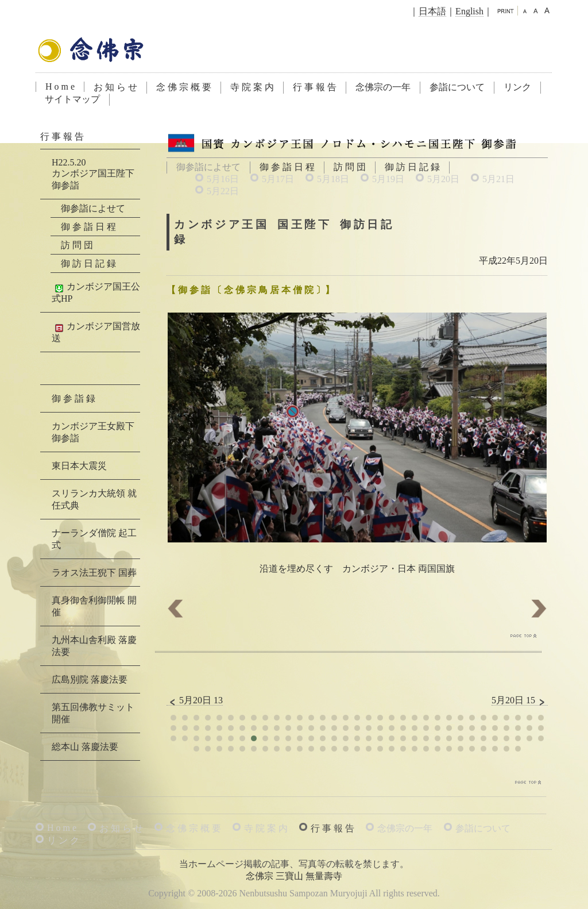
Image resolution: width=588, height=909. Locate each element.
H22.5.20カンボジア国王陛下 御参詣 (93, 174)
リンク (517, 87)
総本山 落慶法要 (85, 747)
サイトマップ (72, 99)
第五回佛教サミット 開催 (93, 713)
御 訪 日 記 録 (412, 167)
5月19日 (388, 179)
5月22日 (223, 191)
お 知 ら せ (115, 87)
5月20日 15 (520, 700)
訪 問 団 (350, 167)
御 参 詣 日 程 (287, 167)
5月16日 (223, 179)
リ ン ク (63, 840)
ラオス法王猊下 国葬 (94, 573)
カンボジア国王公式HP (96, 292)
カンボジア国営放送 (96, 332)
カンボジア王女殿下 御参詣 (93, 432)
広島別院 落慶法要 (90, 679)
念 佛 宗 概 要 (184, 87)
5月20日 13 (195, 700)
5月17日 (278, 179)
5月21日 (498, 179)
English (469, 11)
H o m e (60, 86)
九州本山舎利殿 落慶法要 (94, 646)
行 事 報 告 (315, 87)
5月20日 (443, 179)
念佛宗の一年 (383, 87)
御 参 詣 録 (73, 398)
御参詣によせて (93, 208)
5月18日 (333, 179)
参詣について (457, 87)
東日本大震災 (79, 466)
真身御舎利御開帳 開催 (94, 606)
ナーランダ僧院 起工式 (94, 539)
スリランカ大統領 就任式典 (94, 499)
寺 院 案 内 (252, 87)
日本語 (432, 11)
